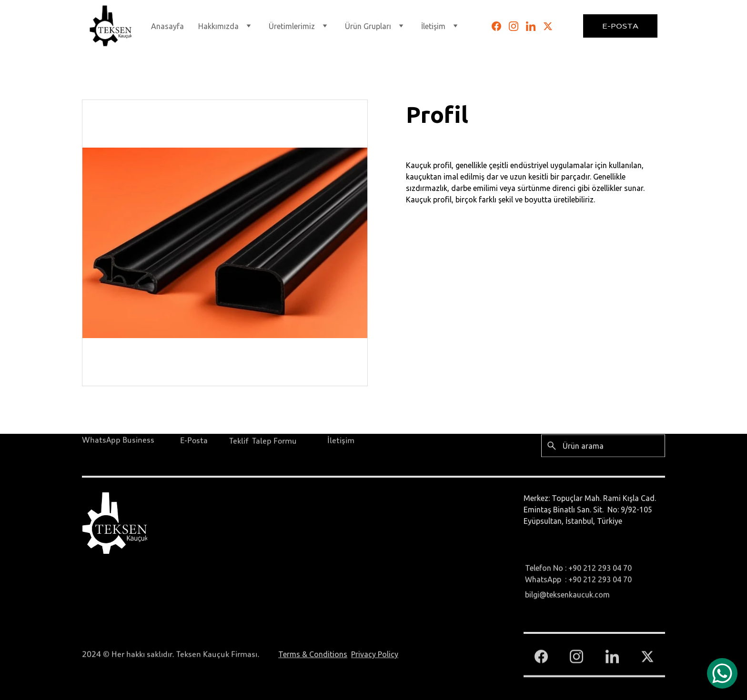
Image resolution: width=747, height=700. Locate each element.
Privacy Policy (375, 655)
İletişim (341, 441)
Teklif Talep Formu (263, 441)
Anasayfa (167, 26)
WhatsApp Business (118, 440)
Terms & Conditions (313, 655)
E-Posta (620, 26)
